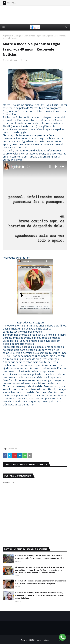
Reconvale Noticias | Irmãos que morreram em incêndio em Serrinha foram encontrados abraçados (41, 582)
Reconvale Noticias (12, 60)
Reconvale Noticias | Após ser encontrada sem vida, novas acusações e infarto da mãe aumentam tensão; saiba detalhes (40, 595)
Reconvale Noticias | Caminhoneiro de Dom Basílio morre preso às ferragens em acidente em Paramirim (39, 557)
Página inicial (8, 36)
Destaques (18, 36)
